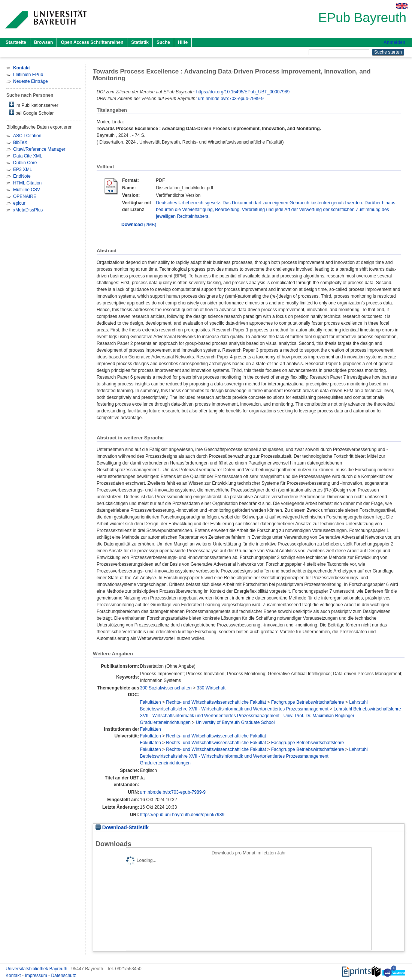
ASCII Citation (27, 136)
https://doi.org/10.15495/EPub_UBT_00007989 (243, 92)
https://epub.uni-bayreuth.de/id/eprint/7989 (182, 815)
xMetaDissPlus (28, 210)
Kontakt (14, 976)
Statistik (140, 42)
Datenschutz (63, 976)
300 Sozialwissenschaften (166, 688)
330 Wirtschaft (211, 688)
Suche (163, 42)
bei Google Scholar (31, 113)
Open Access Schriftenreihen (92, 42)
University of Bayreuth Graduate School (235, 722)
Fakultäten (151, 702)
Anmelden (394, 42)
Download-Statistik (122, 828)
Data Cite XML (28, 156)
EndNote (22, 176)
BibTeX (20, 142)
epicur (19, 203)
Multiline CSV (27, 190)
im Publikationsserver (34, 105)
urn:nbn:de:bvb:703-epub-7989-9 (231, 99)
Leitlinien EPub (28, 75)
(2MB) (139, 225)
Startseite (16, 42)
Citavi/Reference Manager (39, 149)
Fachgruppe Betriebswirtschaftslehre (308, 702)
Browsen (44, 42)
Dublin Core (25, 163)
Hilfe (183, 42)
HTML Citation (27, 183)
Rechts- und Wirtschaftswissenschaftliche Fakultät (216, 702)
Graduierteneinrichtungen (165, 722)
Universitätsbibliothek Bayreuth (37, 969)
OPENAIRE (25, 196)
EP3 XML (23, 169)
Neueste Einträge (31, 81)
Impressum (37, 976)
